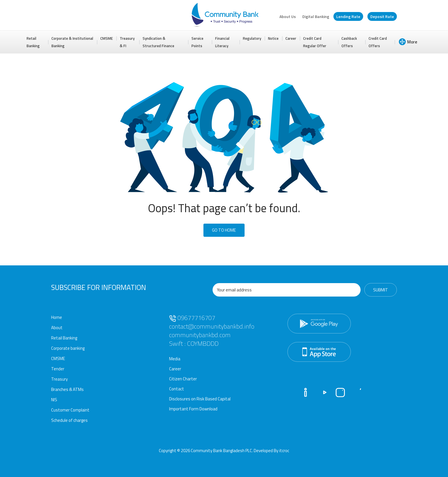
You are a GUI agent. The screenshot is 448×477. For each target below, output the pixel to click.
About (57, 328)
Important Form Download (193, 409)
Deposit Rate (382, 16)
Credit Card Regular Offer (315, 42)
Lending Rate (348, 16)
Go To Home (224, 230)
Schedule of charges (69, 420)
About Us (288, 16)
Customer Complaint (70, 410)
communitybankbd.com (200, 335)
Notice (273, 38)
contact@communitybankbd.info (212, 326)
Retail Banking (33, 42)
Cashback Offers (349, 42)
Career (291, 38)
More (408, 42)
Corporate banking (68, 348)
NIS (54, 400)
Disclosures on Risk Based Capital (200, 399)
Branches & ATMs (67, 389)
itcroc (284, 451)
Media (175, 359)
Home (57, 317)
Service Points (197, 42)
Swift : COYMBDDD (194, 343)
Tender (58, 369)
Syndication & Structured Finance (158, 42)
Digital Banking (316, 16)
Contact (177, 389)
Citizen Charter (183, 379)
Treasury (59, 379)
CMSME (107, 38)
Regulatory (252, 38)
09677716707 (192, 318)
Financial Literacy (222, 42)
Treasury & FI (127, 42)
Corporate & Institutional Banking (72, 42)
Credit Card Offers (378, 42)
